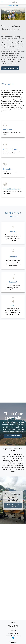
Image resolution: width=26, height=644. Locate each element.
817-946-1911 (15, 627)
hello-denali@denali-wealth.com (13, 636)
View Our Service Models (13, 436)
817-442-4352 (15, 625)
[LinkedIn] (13, 638)
